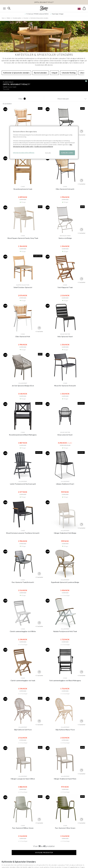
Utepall (54, 73)
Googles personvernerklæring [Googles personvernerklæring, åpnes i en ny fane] (44, 147)
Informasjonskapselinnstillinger (24, 153)
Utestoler (26, 18)
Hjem (3, 18)
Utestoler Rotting (69, 73)
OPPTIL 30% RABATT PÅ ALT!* (44, 2)
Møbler (9, 18)
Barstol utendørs (41, 73)
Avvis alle (48, 153)
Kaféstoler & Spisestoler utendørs (39, 18)
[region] (44, 143)
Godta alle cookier (67, 153)
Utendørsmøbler (17, 18)
